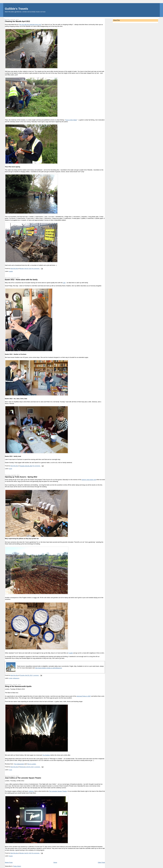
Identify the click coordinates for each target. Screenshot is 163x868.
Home (55, 862)
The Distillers (46, 755)
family (11, 469)
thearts (11, 856)
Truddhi (71, 653)
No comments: (36, 269)
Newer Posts (9, 862)
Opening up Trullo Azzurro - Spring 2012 (21, 477)
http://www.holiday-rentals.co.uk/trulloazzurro (49, 668)
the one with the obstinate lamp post (30, 25)
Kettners (31, 791)
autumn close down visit (89, 480)
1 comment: (36, 675)
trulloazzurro (16, 678)
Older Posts (101, 862)
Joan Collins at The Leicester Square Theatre (23, 778)
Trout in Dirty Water (71, 120)
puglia (11, 678)
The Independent (19, 764)
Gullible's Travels (16, 9)
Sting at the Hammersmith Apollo (18, 686)
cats (64, 283)
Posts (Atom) (17, 866)
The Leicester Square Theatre (58, 791)
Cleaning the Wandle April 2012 (17, 21)
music (11, 770)
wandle (11, 271)
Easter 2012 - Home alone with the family (21, 280)
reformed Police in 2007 (84, 696)
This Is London (31, 764)
